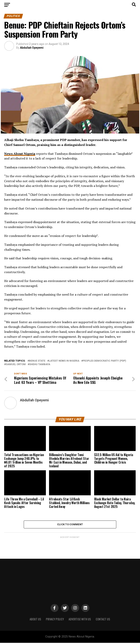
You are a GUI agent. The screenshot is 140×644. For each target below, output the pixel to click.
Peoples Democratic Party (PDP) (104, 361)
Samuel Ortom (16, 364)
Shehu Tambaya (40, 364)
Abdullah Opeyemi (32, 48)
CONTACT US (103, 620)
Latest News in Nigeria (64, 361)
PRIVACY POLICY (55, 620)
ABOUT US (35, 620)
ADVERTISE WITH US (80, 620)
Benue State (37, 361)
